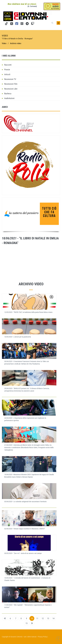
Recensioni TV (10, 79)
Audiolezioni (9, 98)
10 (32, 618)
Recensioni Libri (11, 89)
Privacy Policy (42, 637)
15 (26, 623)
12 (43, 618)
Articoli (7, 74)
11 (37, 618)
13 (48, 618)
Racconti (8, 65)
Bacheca (8, 94)
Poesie (7, 70)
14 (53, 618)
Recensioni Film (11, 84)
